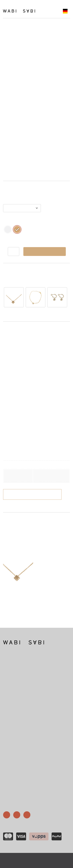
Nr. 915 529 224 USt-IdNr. (17, 753)
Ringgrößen (12, 781)
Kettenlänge (11, 201)
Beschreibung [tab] (16, 335)
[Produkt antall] (14, 252)
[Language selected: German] (65, 11)
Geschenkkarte (14, 785)
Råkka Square (58, 527)
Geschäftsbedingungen (19, 790)
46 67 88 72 (10, 717)
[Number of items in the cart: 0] (53, 11)
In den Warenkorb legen (45, 252)
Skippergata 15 (11, 738)
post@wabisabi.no (13, 727)
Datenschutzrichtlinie (50, 858)
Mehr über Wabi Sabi (14, 690)
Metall (8, 221)
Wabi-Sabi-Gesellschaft (19, 776)
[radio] (8, 229)
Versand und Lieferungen (44, 494)
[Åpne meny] (46, 11)
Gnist (49, 863)
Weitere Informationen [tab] (22, 343)
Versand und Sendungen (19, 795)
